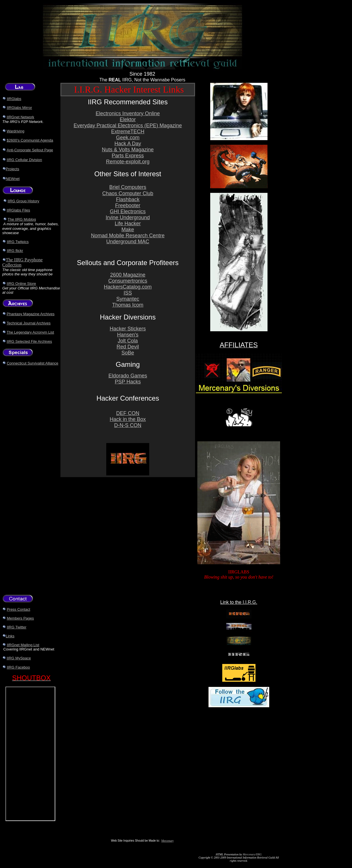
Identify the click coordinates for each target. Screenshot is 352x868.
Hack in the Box (128, 419)
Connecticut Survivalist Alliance (33, 363)
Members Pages (20, 618)
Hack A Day (128, 144)
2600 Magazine (128, 275)
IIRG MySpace (19, 658)
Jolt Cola (128, 341)
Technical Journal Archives (28, 323)
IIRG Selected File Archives (29, 341)
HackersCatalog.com (128, 287)
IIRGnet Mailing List (23, 645)
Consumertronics (128, 281)
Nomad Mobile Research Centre (128, 236)
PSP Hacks (128, 382)
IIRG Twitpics (18, 242)
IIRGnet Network (20, 117)
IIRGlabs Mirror (19, 108)
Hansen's (128, 335)
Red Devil (128, 347)
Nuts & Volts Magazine (128, 150)
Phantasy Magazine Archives (31, 314)
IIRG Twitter (17, 627)
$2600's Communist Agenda (30, 140)
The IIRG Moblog (22, 219)
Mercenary (167, 841)
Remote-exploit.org (128, 162)
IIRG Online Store (21, 284)
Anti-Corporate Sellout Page (30, 150)
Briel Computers (128, 187)
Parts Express (128, 156)
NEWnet (13, 179)
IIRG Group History (24, 201)
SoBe (128, 353)
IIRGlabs (14, 99)
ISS (128, 293)
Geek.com (128, 138)
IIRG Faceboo (18, 667)
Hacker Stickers (128, 329)
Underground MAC (128, 242)
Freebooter (128, 205)
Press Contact (19, 609)
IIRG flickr (15, 251)
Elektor (128, 119)
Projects (12, 169)
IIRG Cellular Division (24, 160)
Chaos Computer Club (128, 193)
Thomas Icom (128, 305)
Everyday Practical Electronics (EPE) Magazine (128, 126)
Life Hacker (128, 224)
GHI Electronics (128, 211)
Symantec (128, 299)
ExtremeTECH (128, 132)
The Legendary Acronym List (30, 332)
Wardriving (15, 131)
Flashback (128, 199)
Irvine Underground (128, 218)
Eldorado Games (128, 376)
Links (10, 636)
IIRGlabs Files (18, 210)
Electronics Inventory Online (128, 113)
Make (128, 230)
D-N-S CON (128, 425)
